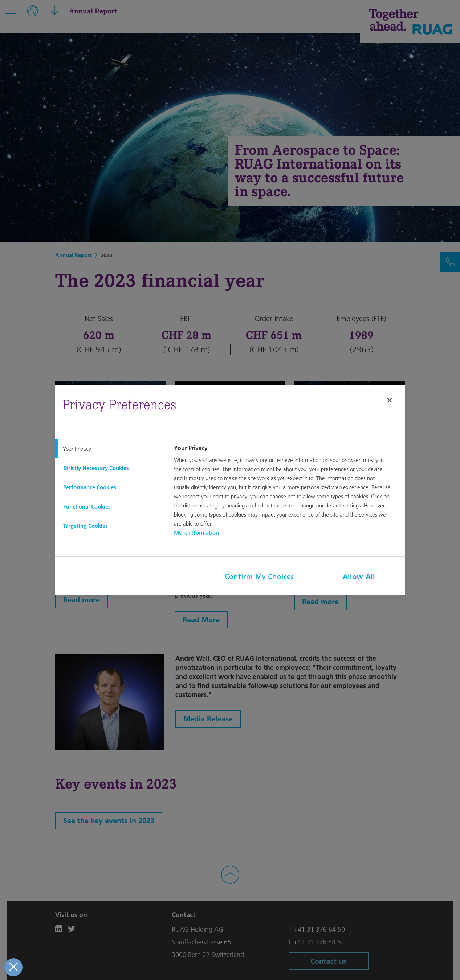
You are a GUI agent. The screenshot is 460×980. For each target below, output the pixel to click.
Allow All (359, 576)
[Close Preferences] (12, 967)
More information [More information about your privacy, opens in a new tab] (196, 533)
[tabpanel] (288, 491)
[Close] (390, 400)
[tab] (109, 449)
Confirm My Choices (259, 576)
